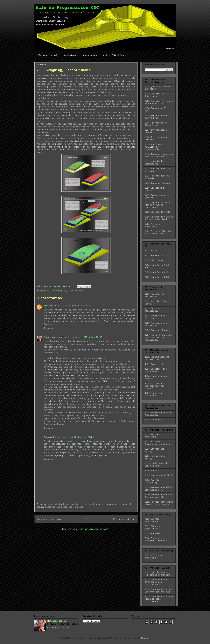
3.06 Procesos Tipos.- (157, 330)
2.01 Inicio (151, 251)
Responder (49, 328)
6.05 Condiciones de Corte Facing (156, 465)
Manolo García (52, 337)
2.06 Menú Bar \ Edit (157, 277)
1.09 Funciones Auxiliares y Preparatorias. (153, 147)
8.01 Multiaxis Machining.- (153, 557)
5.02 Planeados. (154, 420)
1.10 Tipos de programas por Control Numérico (159, 156)
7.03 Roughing (58, 291)
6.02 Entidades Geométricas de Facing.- (159, 443)
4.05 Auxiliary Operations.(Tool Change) (154, 386)
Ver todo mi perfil (58, 628)
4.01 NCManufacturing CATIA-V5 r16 (157, 358)
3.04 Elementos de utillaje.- (155, 317)
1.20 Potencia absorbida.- (153, 225)
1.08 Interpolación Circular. (156, 139)
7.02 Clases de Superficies (153, 528)
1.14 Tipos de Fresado (157, 183)
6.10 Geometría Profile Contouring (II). (158, 496)
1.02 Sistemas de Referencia (154, 95)
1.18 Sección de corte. (158, 212)
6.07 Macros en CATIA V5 (159, 475)
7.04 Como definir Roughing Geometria (156, 540)
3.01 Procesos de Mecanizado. (154, 295)
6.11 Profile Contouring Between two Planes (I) (159, 503)
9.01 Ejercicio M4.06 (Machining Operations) (158, 574)
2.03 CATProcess (154, 260)
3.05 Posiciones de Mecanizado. (156, 324)
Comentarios (90, 55)
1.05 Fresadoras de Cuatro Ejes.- (156, 117)
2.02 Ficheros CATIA (156, 256)
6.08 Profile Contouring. (152, 481)
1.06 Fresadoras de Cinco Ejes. (156, 124)
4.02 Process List (155, 364)
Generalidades (76, 291)
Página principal (47, 55)
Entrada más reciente (51, 519)
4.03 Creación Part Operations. (156, 370)
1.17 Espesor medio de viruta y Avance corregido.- (157, 205)
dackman (48, 306)
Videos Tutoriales (113, 55)
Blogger (145, 638)
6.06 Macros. (152, 471)
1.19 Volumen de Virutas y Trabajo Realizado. (159, 218)
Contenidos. (70, 55)
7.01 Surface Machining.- (152, 520)
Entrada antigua (124, 519)
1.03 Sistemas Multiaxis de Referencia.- (159, 102)
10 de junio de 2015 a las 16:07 (72, 306)
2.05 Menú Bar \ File (157, 272)
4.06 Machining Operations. (153, 394)
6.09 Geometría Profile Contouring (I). (158, 489)
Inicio (90, 519)
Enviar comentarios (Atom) (95, 529)
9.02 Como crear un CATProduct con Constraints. (156, 582)
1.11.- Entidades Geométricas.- (154, 163)
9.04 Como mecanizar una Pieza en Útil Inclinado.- (159, 599)
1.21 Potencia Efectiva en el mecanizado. (158, 233)
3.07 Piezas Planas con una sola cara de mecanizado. (158, 338)
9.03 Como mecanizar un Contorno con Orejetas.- (159, 591)
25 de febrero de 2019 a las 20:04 (73, 437)
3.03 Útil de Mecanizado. (152, 310)
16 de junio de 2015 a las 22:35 (83, 337)
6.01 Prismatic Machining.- (153, 436)
